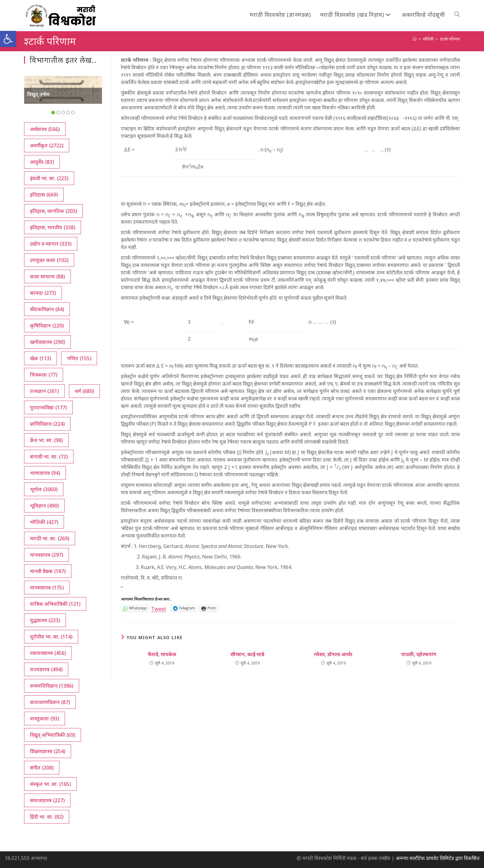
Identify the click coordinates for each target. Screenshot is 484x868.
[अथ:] (415, 39)
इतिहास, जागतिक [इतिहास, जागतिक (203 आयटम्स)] (53, 211)
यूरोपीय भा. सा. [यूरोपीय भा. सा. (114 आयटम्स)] (51, 637)
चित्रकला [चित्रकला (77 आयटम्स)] (44, 375)
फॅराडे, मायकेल (162, 654)
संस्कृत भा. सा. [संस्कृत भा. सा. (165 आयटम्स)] (50, 784)
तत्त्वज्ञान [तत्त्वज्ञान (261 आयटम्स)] (44, 391)
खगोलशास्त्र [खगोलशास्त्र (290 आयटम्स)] (47, 342)
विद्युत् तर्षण (38, 94)
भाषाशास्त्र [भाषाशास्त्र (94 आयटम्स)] (45, 473)
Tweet (159, 608)
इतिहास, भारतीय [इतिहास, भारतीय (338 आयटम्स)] (53, 227)
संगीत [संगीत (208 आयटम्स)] (42, 768)
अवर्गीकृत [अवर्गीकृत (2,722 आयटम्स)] (47, 145)
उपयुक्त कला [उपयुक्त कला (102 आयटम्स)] (49, 260)
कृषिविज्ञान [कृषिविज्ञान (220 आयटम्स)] (47, 326)
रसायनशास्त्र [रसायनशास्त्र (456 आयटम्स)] (48, 653)
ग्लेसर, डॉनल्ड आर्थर (333, 654)
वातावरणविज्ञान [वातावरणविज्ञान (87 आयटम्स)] (50, 702)
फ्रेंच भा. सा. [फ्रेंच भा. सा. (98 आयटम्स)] (46, 440)
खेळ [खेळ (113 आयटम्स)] (40, 358)
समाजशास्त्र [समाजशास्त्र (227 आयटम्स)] (47, 800)
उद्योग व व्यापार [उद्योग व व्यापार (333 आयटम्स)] (51, 244)
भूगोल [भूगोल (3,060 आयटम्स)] (44, 489)
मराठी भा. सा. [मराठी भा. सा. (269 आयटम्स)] (50, 538)
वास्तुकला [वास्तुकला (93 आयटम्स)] (45, 718)
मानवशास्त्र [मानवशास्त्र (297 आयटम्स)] (47, 555)
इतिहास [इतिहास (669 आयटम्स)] (44, 195)
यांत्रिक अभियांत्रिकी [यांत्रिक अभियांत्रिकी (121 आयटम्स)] (55, 604)
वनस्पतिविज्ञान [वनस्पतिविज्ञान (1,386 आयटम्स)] (52, 686)
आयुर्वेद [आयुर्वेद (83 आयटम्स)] (42, 162)
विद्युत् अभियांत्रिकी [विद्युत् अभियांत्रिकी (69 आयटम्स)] (53, 735)
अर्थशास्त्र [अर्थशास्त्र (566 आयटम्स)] (45, 129)
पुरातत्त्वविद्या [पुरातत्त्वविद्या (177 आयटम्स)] (48, 407)
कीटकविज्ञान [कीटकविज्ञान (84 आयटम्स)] (47, 309)
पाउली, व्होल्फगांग (419, 654)
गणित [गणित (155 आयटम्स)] (79, 358)
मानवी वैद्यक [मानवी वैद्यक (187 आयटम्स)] (48, 571)
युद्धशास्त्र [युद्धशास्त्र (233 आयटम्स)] (45, 620)
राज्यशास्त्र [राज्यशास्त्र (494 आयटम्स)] (46, 669)
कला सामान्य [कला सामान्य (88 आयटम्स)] (47, 276)
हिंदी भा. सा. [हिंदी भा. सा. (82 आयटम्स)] (47, 817)
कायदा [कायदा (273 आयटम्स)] (43, 293)
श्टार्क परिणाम (450, 39)
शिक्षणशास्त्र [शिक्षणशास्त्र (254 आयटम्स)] (48, 751)
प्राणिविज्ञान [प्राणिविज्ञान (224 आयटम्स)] (47, 424)
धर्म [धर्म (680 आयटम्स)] (84, 391)
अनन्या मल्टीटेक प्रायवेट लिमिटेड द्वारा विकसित (437, 858)
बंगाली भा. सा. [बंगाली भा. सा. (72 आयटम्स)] (49, 457)
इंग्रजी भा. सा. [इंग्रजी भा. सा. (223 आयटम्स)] (49, 178)
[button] (8, 39)
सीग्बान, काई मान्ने (247, 654)
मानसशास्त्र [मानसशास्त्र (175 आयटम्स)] (47, 588)
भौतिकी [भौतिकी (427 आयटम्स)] (44, 522)
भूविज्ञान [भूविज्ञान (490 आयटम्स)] (44, 506)
